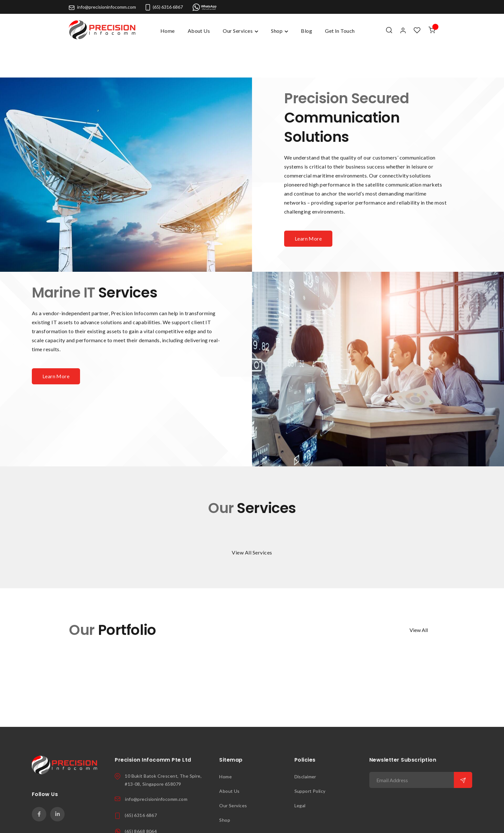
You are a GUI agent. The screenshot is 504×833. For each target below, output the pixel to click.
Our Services (233, 772)
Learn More (308, 205)
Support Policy (310, 758)
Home (168, 31)
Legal (300, 772)
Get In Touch (234, 801)
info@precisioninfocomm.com (102, 7)
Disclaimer (305, 743)
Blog (224, 815)
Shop (225, 787)
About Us (229, 758)
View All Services (252, 519)
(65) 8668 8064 (141, 798)
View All (419, 596)
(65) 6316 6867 (164, 7)
